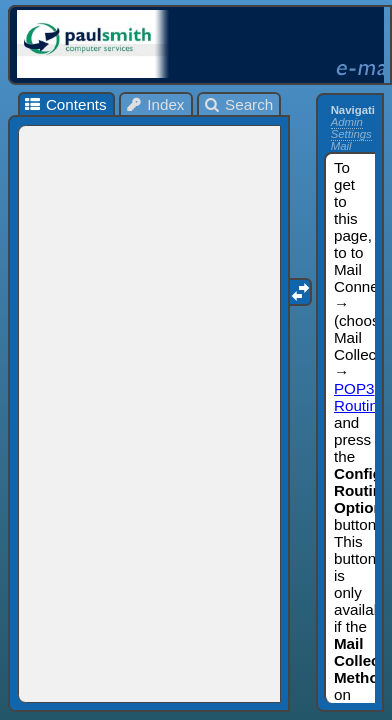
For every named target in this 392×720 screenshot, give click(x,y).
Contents (64, 104)
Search (238, 104)
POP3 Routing (360, 397)
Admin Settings (351, 128)
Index (155, 104)
